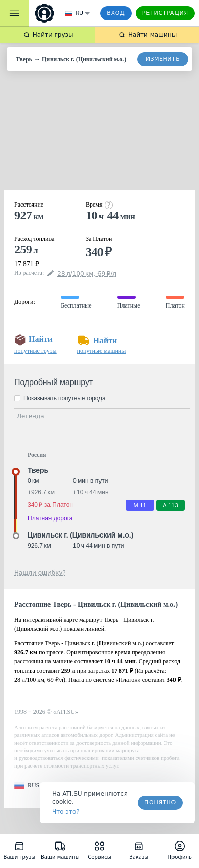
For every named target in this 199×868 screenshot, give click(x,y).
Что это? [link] (66, 812)
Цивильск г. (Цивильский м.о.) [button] (80, 535)
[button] (27, 786)
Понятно (160, 802)
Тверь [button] (38, 470)
